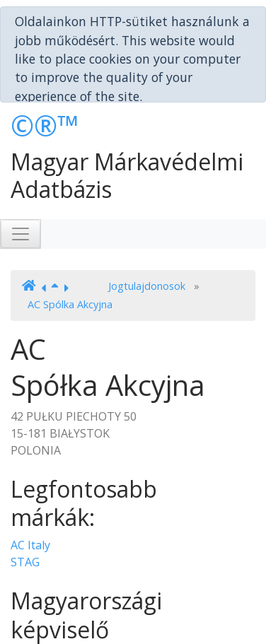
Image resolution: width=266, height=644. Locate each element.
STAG (25, 522)
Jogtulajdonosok (147, 246)
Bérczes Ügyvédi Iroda (70, 617)
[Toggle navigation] (21, 193)
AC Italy (30, 505)
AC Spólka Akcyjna (70, 263)
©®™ (45, 85)
